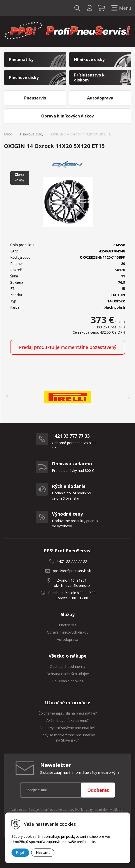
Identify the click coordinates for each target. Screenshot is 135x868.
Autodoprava (67, 639)
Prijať (20, 853)
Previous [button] (6, 397)
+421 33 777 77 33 (72, 561)
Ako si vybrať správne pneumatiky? (67, 728)
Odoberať (98, 790)
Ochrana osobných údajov (68, 674)
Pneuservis (68, 625)
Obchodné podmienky (68, 666)
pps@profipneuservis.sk (72, 571)
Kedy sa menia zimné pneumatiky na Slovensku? (68, 738)
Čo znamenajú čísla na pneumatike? (68, 713)
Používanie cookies (68, 681)
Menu (120, 8)
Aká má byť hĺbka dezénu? (68, 720)
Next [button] (129, 397)
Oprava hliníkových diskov (68, 632)
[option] (68, 397)
